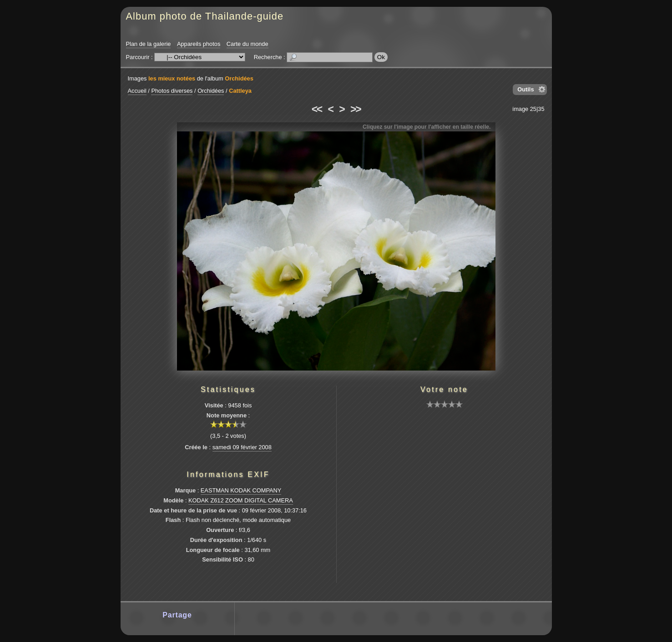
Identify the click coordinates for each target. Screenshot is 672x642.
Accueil (137, 91)
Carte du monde (248, 44)
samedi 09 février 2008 (242, 447)
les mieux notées (172, 78)
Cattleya (240, 91)
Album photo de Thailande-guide (205, 16)
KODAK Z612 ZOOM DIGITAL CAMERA (241, 500)
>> (355, 109)
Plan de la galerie (149, 44)
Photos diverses (172, 91)
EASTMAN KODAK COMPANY (241, 490)
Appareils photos (199, 44)
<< (317, 109)
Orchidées (239, 78)
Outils (525, 89)
